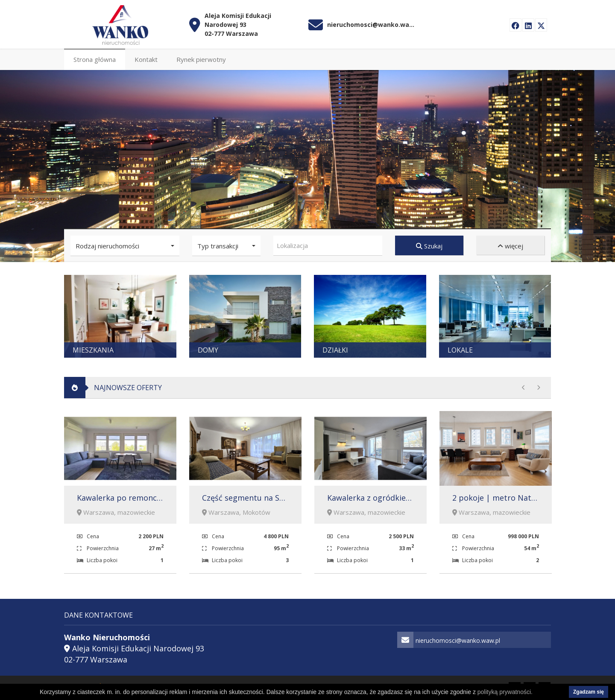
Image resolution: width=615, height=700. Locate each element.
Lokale (460, 349)
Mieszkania (93, 349)
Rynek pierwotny (201, 58)
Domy (208, 349)
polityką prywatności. (505, 692)
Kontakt (146, 58)
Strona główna (95, 58)
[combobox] (328, 245)
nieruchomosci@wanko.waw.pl (372, 24)
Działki (335, 349)
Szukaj (429, 245)
